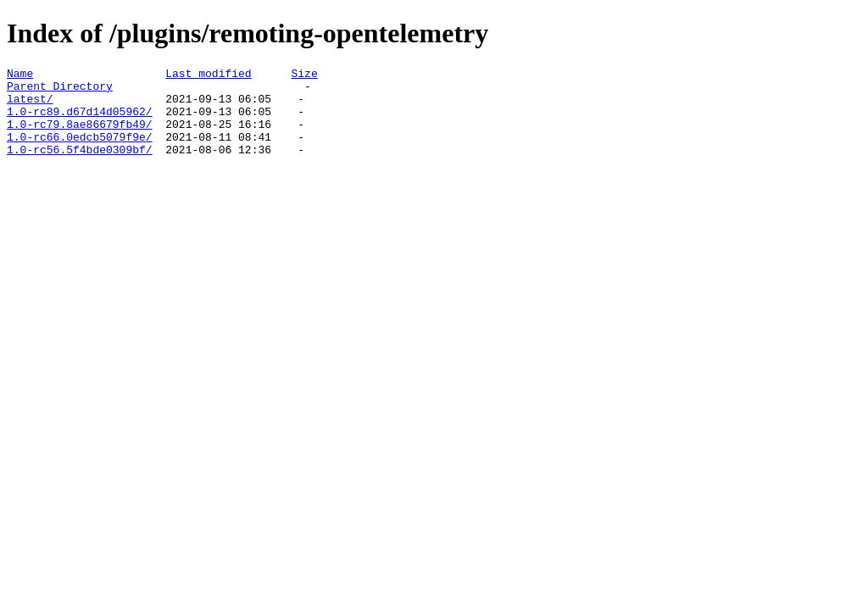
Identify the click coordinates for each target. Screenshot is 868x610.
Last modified (208, 75)
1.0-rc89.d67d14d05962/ (80, 121)
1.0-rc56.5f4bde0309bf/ (80, 167)
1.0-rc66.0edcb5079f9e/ (80, 152)
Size (304, 75)
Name (20, 75)
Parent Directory (60, 91)
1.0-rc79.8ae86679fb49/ (80, 136)
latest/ (30, 106)
